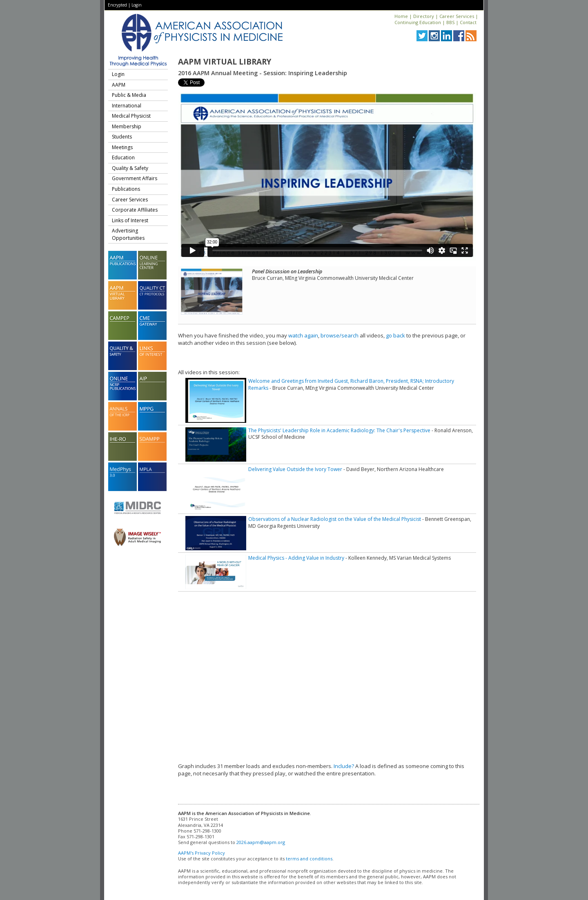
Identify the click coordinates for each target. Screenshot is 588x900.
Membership (127, 126)
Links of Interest (130, 220)
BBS (450, 22)
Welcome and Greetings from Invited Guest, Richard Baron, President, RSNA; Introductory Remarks (351, 384)
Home (401, 16)
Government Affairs (135, 178)
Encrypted (117, 5)
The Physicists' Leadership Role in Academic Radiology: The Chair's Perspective (339, 430)
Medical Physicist (131, 116)
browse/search (340, 335)
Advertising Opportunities (128, 234)
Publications (126, 189)
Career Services (457, 16)
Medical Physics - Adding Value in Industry (296, 558)
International (127, 106)
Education (123, 157)
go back (395, 335)
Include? (344, 766)
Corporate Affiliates (135, 210)
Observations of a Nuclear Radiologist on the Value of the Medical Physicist (335, 519)
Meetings (122, 147)
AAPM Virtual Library (225, 62)
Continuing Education (418, 22)
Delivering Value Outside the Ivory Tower (295, 469)
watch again (303, 335)
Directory (424, 16)
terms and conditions (309, 859)
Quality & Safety (130, 168)
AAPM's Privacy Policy (202, 853)
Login (137, 5)
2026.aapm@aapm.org (261, 842)
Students (122, 137)
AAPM (119, 85)
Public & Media (129, 95)
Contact (468, 22)
